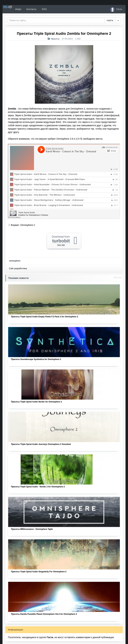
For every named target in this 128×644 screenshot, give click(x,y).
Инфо (28, 9)
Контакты (41, 9)
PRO (12, 9)
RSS (54, 9)
